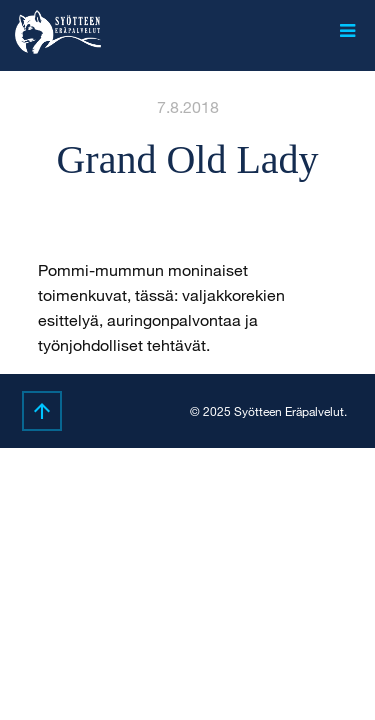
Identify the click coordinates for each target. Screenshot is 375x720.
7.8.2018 (188, 106)
